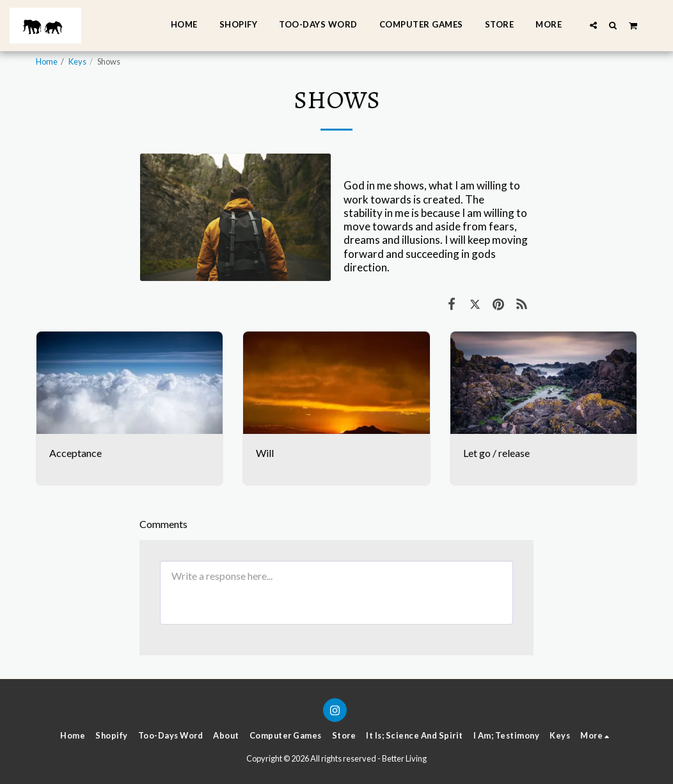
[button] (593, 25)
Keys (77, 61)
